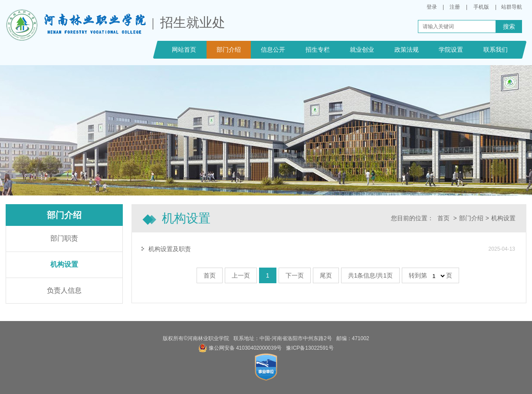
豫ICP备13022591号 (310, 348)
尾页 (326, 275)
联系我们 (496, 50)
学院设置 (451, 50)
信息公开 (273, 50)
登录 (432, 7)
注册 (455, 7)
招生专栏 (318, 50)
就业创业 (362, 50)
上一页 (241, 275)
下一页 (295, 275)
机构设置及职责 (170, 249)
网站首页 (184, 50)
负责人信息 (64, 290)
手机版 (481, 7)
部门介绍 (229, 50)
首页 (443, 218)
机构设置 (64, 264)
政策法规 (407, 50)
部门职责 (64, 238)
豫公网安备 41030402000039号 (240, 348)
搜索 (509, 26)
